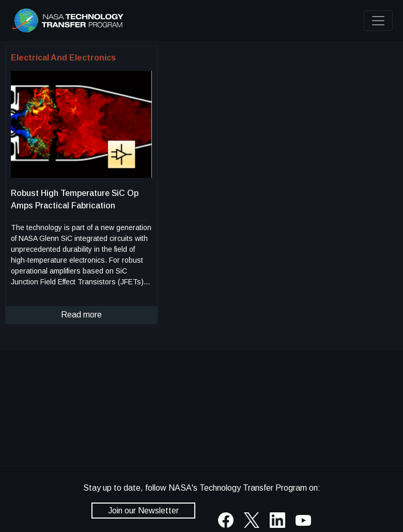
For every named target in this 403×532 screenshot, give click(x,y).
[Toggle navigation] (378, 21)
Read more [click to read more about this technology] (81, 315)
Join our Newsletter (143, 511)
